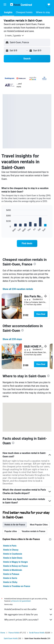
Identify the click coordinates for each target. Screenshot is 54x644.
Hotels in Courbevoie (13, 554)
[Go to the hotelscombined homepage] (21, 4)
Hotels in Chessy (11, 550)
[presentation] (35, 264)
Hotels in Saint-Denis (13, 558)
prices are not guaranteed (21, 601)
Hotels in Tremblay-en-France (17, 586)
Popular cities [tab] (11, 531)
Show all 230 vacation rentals (18, 289)
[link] (27, 243)
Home (3, 633)
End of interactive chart (5, 230)
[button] (5, 4)
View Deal (41, 314)
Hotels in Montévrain (13, 570)
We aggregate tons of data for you (28, 615)
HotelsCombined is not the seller (28, 609)
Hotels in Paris (10, 546)
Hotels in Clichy (10, 582)
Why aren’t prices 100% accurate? (28, 620)
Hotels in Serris (10, 578)
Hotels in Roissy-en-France (15, 566)
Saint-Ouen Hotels (11, 639)
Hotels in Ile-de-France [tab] (15, 525)
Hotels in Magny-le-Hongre (15, 562)
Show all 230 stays (12, 339)
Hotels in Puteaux (11, 574)
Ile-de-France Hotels (37, 633)
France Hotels (14, 633)
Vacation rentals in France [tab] (33, 531)
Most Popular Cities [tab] (39, 525)
